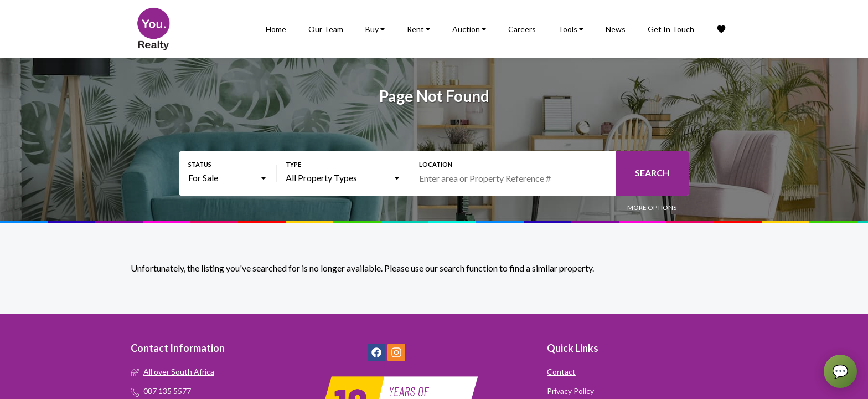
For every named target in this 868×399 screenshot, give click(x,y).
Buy (375, 29)
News (616, 29)
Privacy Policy (570, 391)
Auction (469, 29)
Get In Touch (671, 29)
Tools (571, 29)
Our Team (326, 29)
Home (276, 29)
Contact (561, 372)
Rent (418, 29)
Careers (522, 29)
